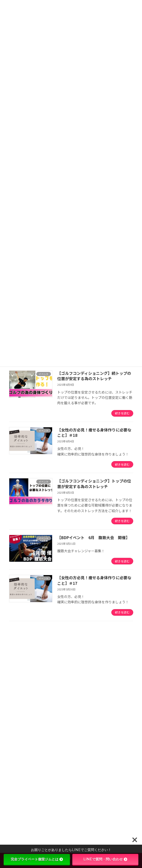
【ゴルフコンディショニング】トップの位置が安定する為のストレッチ (94, 483)
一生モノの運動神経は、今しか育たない (63, 718)
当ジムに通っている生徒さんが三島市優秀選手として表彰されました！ (63, 672)
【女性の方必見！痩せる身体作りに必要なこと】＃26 (74, 828)
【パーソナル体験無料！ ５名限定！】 (63, 773)
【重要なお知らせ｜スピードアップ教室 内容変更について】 (79, 690)
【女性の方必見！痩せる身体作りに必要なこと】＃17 (94, 580)
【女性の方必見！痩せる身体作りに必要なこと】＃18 (94, 432)
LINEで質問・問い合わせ (105, 859)
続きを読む (122, 413)
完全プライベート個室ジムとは (37, 859)
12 (88, 633)
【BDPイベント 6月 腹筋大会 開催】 (93, 537)
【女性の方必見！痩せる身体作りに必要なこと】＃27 (74, 800)
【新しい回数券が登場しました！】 (60, 745)
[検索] (113, 648)
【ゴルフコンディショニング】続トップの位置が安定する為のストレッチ (94, 376)
